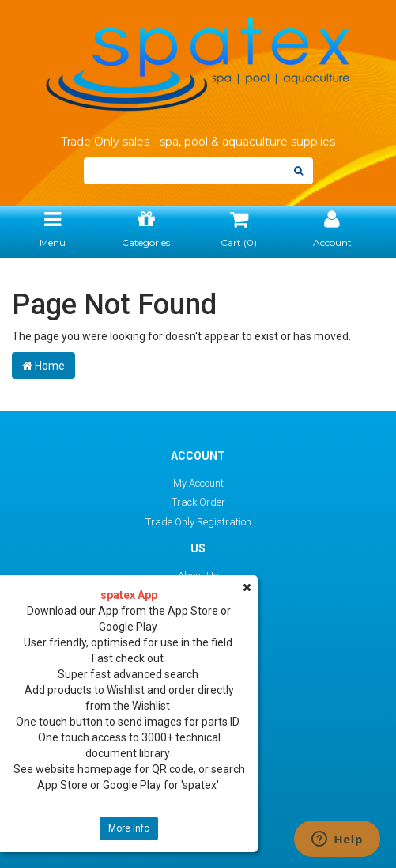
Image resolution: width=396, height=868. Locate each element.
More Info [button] (129, 828)
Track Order (198, 502)
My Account (198, 483)
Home (43, 366)
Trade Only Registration (198, 522)
